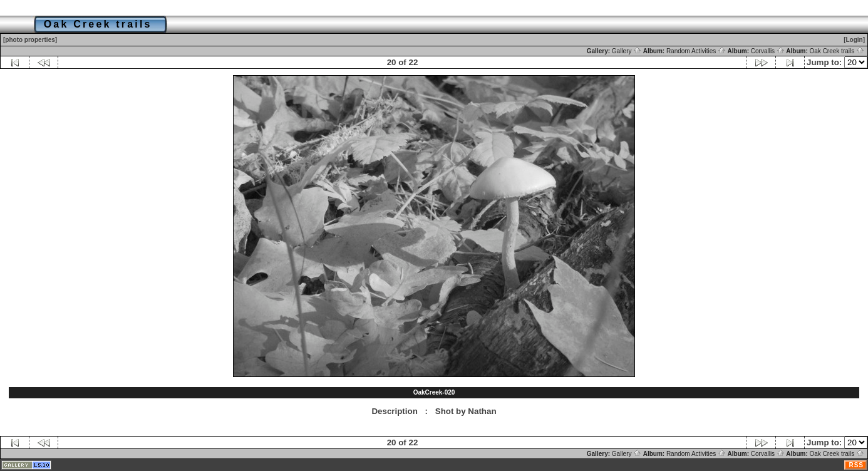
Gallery (627, 51)
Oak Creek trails (837, 51)
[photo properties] (30, 40)
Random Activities (696, 51)
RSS (856, 465)
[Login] (854, 40)
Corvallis (768, 51)
